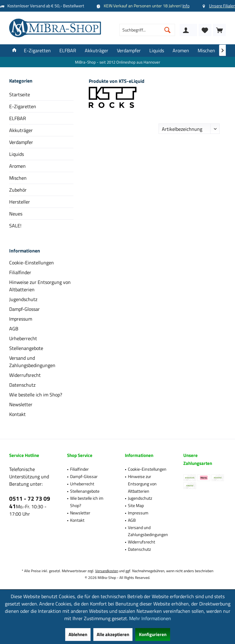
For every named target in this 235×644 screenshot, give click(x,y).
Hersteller (20, 202)
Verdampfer (21, 142)
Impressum (21, 319)
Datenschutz (22, 385)
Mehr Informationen (150, 618)
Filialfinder (20, 272)
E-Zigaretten (23, 106)
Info (186, 6)
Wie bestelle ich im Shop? (36, 395)
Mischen (18, 178)
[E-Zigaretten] (37, 51)
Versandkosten (107, 571)
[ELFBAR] (68, 51)
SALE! (15, 226)
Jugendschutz (23, 299)
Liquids (17, 154)
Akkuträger (21, 130)
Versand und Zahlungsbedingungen (32, 362)
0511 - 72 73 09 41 (30, 502)
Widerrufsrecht (25, 375)
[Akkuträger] (97, 51)
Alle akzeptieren (113, 634)
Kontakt (17, 414)
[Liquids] (157, 51)
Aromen (17, 166)
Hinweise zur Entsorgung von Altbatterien (40, 286)
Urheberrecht (23, 338)
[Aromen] (181, 51)
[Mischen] (206, 51)
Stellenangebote (26, 348)
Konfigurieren (153, 634)
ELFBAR (18, 118)
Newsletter (21, 404)
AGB (14, 329)
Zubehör (18, 190)
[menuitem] (219, 30)
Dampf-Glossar (24, 309)
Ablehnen (78, 634)
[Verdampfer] (129, 51)
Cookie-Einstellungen (32, 263)
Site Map (136, 505)
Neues (16, 214)
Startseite (20, 94)
